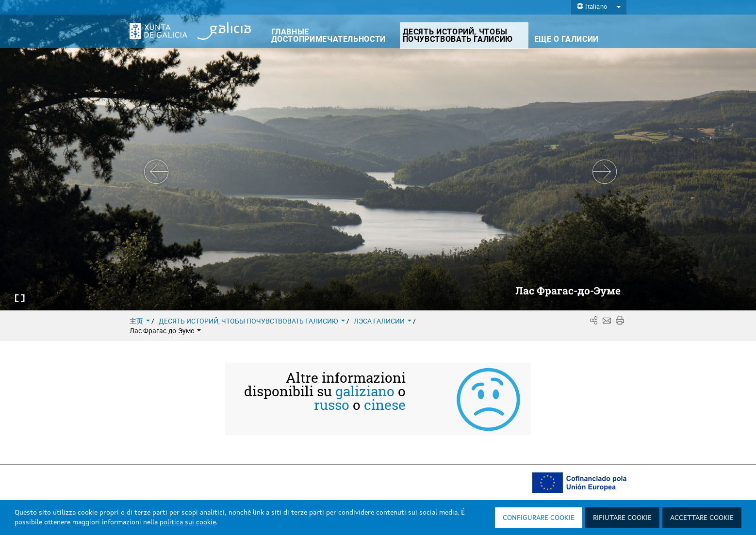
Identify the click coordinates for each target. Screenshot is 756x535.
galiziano (365, 391)
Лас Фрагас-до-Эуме (165, 331)
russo (332, 405)
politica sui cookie (188, 522)
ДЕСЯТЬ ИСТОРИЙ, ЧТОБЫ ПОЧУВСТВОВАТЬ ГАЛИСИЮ (253, 321)
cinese (385, 405)
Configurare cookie (539, 518)
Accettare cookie (702, 518)
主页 (140, 321)
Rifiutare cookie (622, 518)
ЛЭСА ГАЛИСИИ (383, 321)
